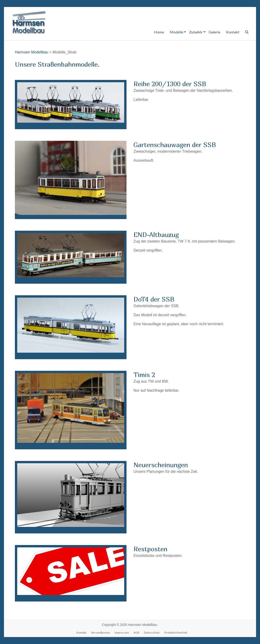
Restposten (150, 549)
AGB (136, 632)
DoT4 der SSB (154, 299)
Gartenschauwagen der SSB (175, 145)
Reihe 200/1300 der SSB (170, 84)
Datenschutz (152, 632)
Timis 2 (144, 375)
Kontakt (233, 32)
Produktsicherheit (176, 632)
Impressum (122, 632)
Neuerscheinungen (161, 465)
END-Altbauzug (156, 235)
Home (159, 32)
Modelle (177, 32)
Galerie (214, 32)
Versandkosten (100, 632)
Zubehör (196, 32)
